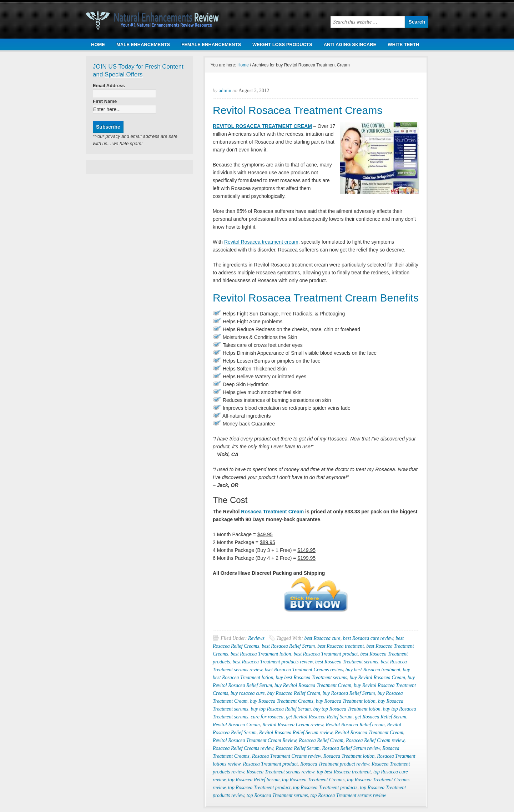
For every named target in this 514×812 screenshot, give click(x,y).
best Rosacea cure (322, 638)
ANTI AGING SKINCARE (350, 44)
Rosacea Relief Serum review (351, 748)
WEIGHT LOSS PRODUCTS (282, 44)
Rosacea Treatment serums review (281, 772)
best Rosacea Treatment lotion (261, 654)
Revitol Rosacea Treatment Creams (298, 110)
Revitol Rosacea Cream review (293, 725)
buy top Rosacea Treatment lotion (347, 709)
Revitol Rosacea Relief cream (355, 725)
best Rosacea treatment (341, 646)
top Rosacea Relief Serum (254, 780)
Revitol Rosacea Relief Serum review (296, 733)
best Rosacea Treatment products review (272, 662)
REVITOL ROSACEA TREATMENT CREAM (262, 126)
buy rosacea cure (248, 693)
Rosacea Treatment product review (335, 764)
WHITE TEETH (403, 44)
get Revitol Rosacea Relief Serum (319, 717)
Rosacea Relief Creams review (243, 748)
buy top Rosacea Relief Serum (281, 709)
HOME (98, 44)
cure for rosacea (267, 717)
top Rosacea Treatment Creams (313, 780)
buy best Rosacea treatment (373, 670)
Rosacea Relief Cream (321, 740)
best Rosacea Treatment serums (347, 662)
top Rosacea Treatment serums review (348, 795)
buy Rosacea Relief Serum (349, 693)
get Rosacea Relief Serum (381, 717)
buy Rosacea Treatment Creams (281, 701)
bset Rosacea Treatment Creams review (304, 670)
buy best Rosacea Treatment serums (311, 678)
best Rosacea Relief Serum (288, 646)
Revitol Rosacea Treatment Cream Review (255, 740)
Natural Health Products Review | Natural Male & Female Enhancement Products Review (157, 19)
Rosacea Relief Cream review (375, 740)
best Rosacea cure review (368, 638)
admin (225, 91)
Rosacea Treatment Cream (272, 512)
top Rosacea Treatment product (259, 788)
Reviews (256, 638)
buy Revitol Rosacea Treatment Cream (313, 685)
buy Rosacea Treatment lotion (346, 701)
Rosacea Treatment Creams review (286, 756)
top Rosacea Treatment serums (277, 795)
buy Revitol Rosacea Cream (377, 678)
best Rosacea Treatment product (326, 654)
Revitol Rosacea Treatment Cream (369, 733)
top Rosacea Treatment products (325, 788)
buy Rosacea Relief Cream (293, 693)
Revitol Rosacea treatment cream (261, 242)
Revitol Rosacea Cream (236, 725)
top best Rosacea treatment (344, 772)
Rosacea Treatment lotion (349, 756)
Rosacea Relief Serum (298, 748)
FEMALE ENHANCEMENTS (211, 44)
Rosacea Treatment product (270, 764)
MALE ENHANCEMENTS (143, 44)
